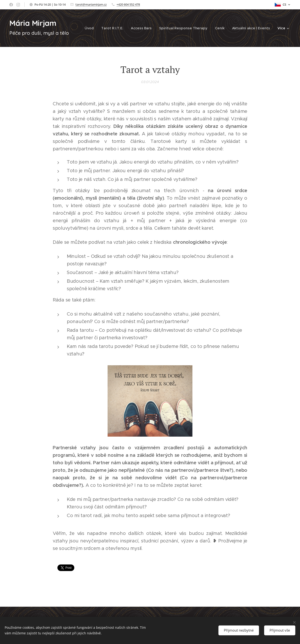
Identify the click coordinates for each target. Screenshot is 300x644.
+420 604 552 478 (128, 4)
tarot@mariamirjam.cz (91, 4)
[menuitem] (91, 28)
